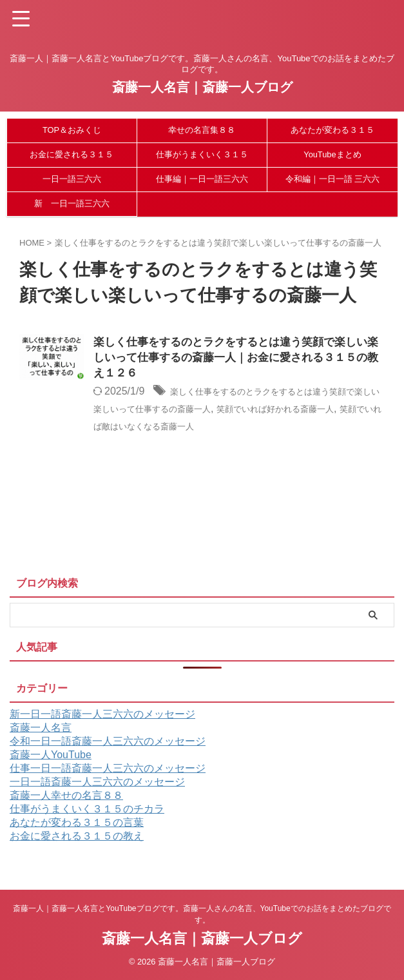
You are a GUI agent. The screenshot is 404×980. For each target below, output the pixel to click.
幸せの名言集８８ (202, 130)
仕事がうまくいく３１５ (202, 154)
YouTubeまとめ (332, 154)
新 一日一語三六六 (72, 203)
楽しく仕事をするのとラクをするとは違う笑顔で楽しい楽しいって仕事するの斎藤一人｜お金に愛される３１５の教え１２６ (238, 359)
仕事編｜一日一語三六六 (202, 179)
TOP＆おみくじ (72, 130)
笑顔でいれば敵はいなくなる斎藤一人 (249, 428)
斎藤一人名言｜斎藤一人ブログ (202, 87)
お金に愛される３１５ (72, 154)
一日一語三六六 (72, 179)
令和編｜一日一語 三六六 (333, 179)
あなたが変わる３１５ (332, 130)
